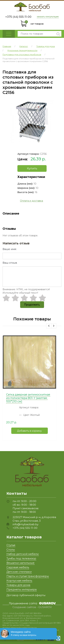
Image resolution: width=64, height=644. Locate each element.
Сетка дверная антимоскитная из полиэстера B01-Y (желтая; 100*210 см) (28, 398)
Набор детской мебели (23, 554)
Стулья (11, 545)
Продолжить (32, 305)
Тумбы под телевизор (21, 558)
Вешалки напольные (20, 563)
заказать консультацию (48, 17)
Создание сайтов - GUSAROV (32, 607)
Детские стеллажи (19, 572)
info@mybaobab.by (26, 524)
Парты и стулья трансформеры (28, 576)
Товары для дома (18, 585)
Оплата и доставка (31, 201)
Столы (11, 550)
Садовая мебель (18, 567)
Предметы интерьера (22, 589)
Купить (32, 168)
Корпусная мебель (19, 581)
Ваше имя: (10, 249)
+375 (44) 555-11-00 (18, 17)
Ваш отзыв (10, 263)
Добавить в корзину (29, 431)
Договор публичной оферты (26, 595)
